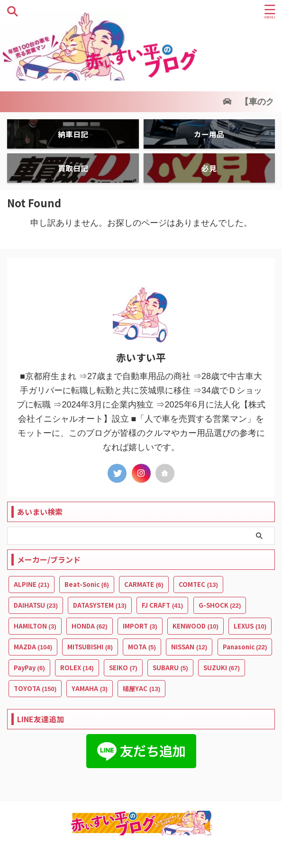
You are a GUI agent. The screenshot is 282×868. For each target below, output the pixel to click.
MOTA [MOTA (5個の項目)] (142, 647)
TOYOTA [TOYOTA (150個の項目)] (35, 688)
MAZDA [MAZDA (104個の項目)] (33, 647)
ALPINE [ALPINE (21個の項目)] (32, 584)
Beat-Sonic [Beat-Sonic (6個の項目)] (87, 584)
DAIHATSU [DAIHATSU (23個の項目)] (36, 605)
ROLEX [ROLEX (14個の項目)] (77, 668)
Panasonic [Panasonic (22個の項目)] (245, 647)
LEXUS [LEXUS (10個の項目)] (250, 626)
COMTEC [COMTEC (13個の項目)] (198, 584)
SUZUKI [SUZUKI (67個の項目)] (222, 668)
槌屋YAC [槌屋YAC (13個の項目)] (141, 688)
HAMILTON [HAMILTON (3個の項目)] (35, 626)
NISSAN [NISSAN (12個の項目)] (189, 647)
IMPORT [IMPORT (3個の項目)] (140, 626)
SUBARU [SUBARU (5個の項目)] (170, 668)
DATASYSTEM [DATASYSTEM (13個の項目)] (100, 605)
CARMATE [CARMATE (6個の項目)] (144, 584)
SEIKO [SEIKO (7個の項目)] (123, 668)
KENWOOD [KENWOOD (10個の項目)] (196, 626)
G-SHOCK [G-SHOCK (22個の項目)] (220, 605)
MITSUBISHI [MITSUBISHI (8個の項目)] (90, 647)
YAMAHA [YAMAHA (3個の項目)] (90, 688)
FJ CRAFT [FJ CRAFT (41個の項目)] (162, 605)
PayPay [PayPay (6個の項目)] (29, 668)
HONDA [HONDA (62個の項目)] (90, 626)
